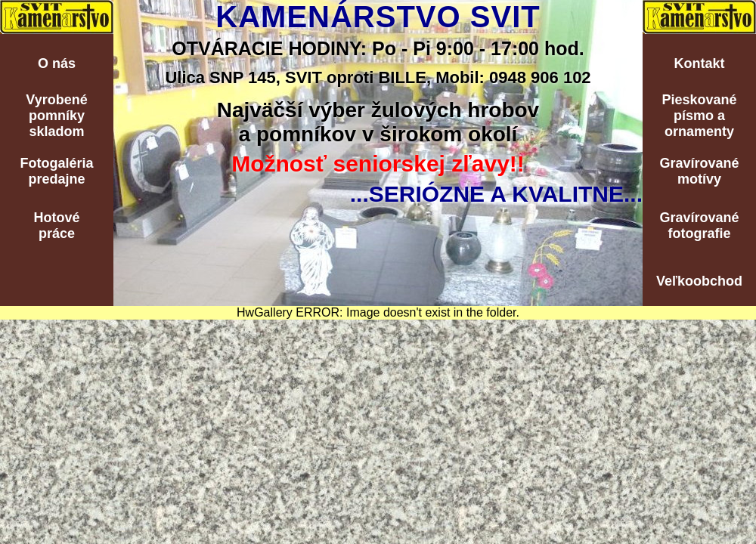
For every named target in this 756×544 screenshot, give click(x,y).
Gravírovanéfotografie (699, 226)
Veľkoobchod (699, 281)
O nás (57, 63)
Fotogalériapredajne (56, 171)
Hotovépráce (56, 226)
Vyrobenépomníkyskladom (56, 116)
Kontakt (700, 63)
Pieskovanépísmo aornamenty (699, 116)
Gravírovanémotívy (699, 171)
